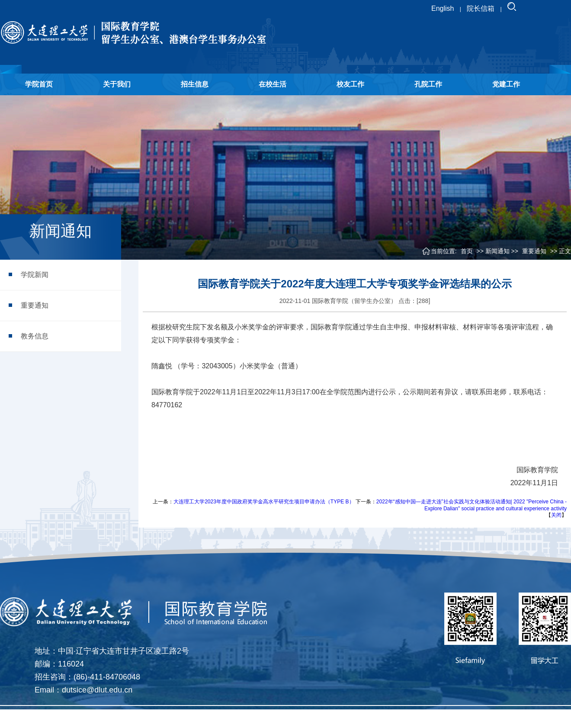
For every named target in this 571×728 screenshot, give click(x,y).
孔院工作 (428, 84)
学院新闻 (35, 275)
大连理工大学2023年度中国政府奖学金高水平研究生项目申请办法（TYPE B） (264, 502)
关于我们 (117, 84)
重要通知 (35, 305)
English (443, 8)
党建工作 (506, 84)
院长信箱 (481, 8)
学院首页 (39, 84)
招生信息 (195, 84)
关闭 (556, 515)
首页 (467, 251)
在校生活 (273, 84)
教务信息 (35, 336)
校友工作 (350, 84)
